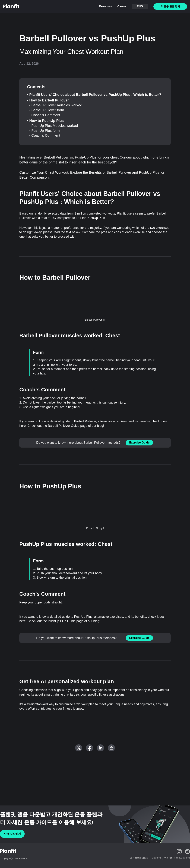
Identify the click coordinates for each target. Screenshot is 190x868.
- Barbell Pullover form (47, 110)
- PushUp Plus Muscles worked (54, 126)
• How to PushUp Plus (45, 121)
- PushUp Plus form (44, 131)
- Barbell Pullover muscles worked (56, 105)
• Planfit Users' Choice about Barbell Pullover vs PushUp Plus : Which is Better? (94, 95)
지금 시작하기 (12, 834)
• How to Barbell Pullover (48, 100)
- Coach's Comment (45, 115)
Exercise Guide (139, 443)
